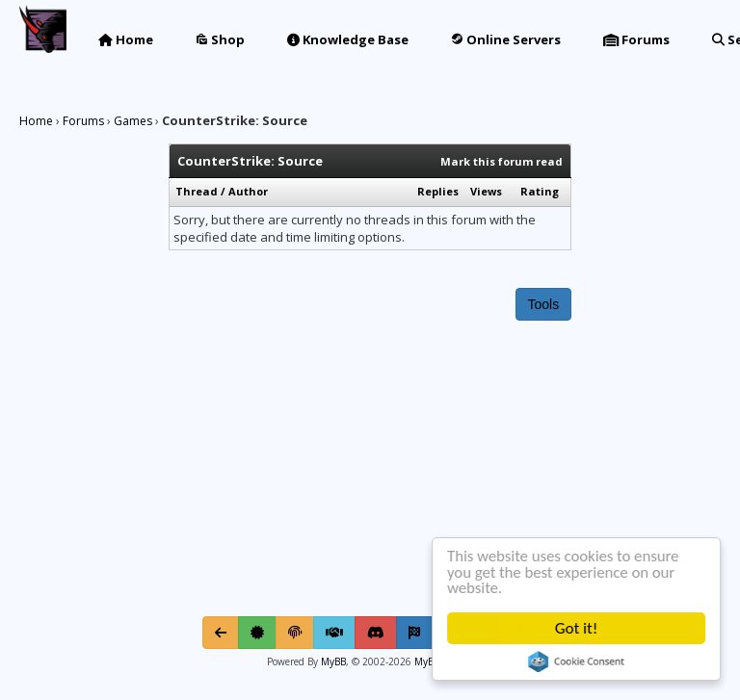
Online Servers (506, 39)
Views (486, 191)
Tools (544, 304)
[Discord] (376, 633)
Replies (438, 191)
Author (248, 191)
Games (133, 121)
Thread (197, 191)
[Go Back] (221, 633)
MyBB (333, 661)
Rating (540, 191)
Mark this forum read (502, 161)
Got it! (577, 628)
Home (126, 39)
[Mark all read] (414, 633)
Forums (636, 39)
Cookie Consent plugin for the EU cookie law (578, 661)
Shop (220, 39)
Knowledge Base (348, 39)
